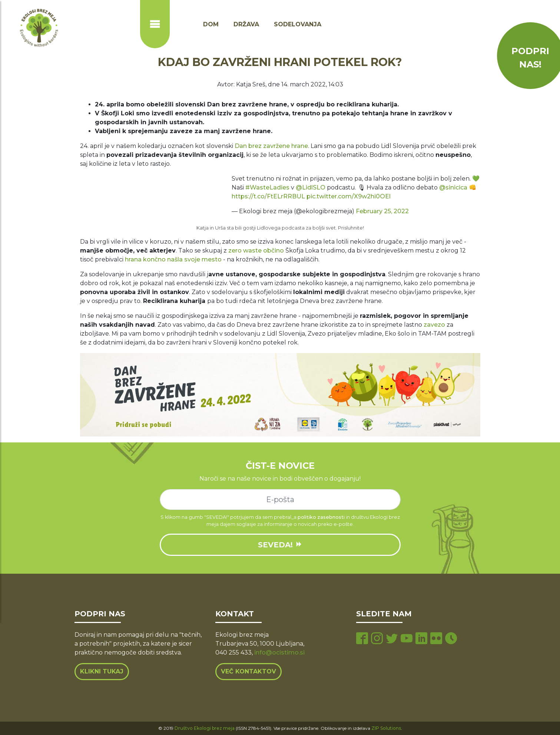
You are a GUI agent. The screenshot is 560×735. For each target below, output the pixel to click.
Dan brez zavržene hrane (271, 146)
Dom (211, 24)
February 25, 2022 (382, 211)
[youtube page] (407, 639)
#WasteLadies (267, 187)
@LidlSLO (311, 187)
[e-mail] (280, 500)
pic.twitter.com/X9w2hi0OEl (349, 196)
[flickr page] (436, 639)
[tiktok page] (451, 639)
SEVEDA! (280, 545)
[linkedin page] (421, 639)
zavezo (434, 325)
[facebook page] (362, 639)
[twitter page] (392, 639)
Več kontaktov (248, 671)
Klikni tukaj (102, 671)
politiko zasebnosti (321, 517)
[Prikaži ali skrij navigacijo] (155, 24)
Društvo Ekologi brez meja (205, 728)
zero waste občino (256, 251)
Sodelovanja (298, 24)
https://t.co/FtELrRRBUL (268, 196)
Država (246, 24)
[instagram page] (377, 639)
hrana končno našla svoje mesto (173, 259)
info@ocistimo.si (279, 652)
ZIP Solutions (386, 728)
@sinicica (453, 187)
